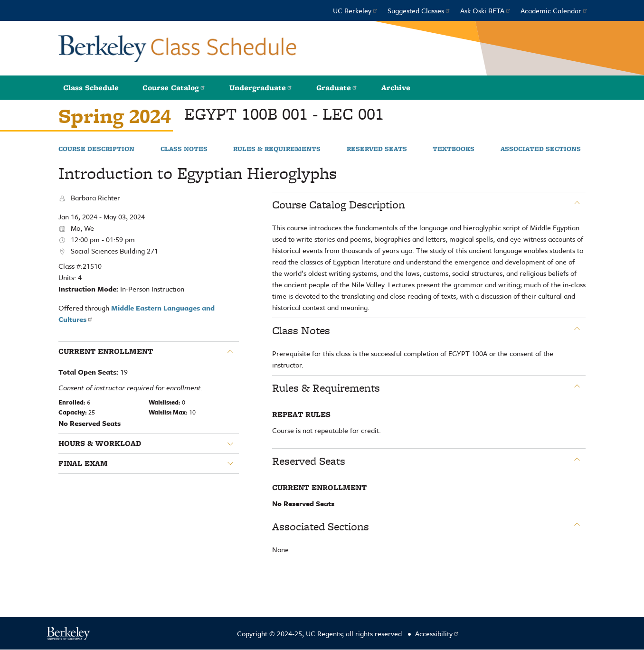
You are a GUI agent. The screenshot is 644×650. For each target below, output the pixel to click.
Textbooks (454, 149)
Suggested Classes (419, 10)
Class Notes (184, 149)
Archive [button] (396, 88)
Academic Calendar (554, 10)
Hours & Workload (100, 443)
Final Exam (83, 463)
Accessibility (437, 633)
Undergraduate (261, 88)
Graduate (337, 88)
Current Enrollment (106, 351)
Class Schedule (91, 88)
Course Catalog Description (339, 205)
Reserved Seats (377, 149)
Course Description (96, 149)
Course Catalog (174, 88)
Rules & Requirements (277, 149)
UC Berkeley (355, 10)
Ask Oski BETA (486, 10)
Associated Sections (541, 149)
